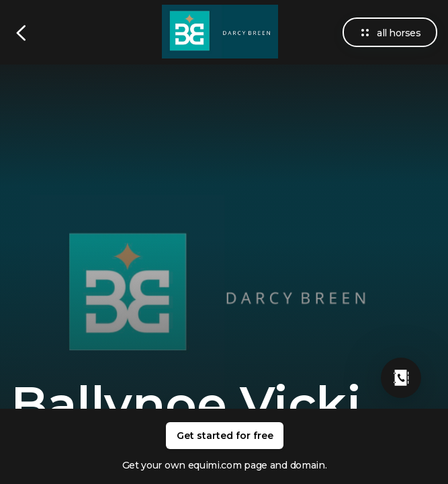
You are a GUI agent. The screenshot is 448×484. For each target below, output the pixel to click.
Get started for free (225, 436)
